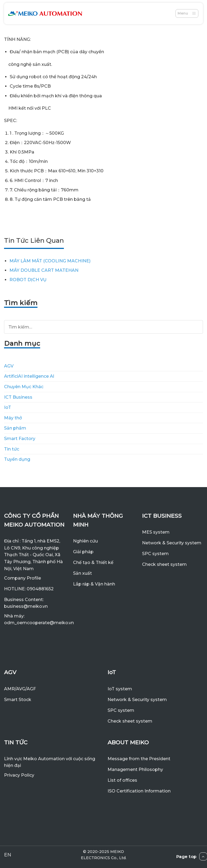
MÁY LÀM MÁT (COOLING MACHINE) (50, 261)
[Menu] (187, 13)
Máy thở (13, 418)
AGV (9, 366)
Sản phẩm (15, 428)
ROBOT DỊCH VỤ (28, 280)
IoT (8, 407)
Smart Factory (20, 439)
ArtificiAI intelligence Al (29, 376)
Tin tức (12, 449)
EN (8, 855)
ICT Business (18, 397)
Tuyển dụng (17, 459)
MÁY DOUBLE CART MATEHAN (44, 270)
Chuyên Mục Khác (24, 387)
